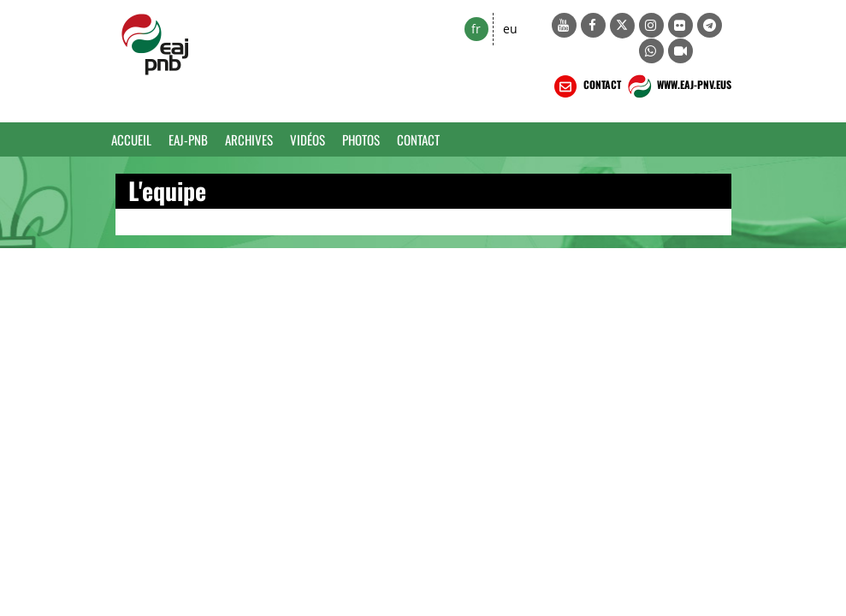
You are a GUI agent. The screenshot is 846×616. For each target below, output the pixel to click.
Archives (249, 139)
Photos (361, 139)
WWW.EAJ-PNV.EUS (678, 86)
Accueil (131, 139)
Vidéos (308, 139)
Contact (418, 139)
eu (510, 29)
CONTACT (586, 86)
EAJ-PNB (188, 139)
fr (476, 29)
